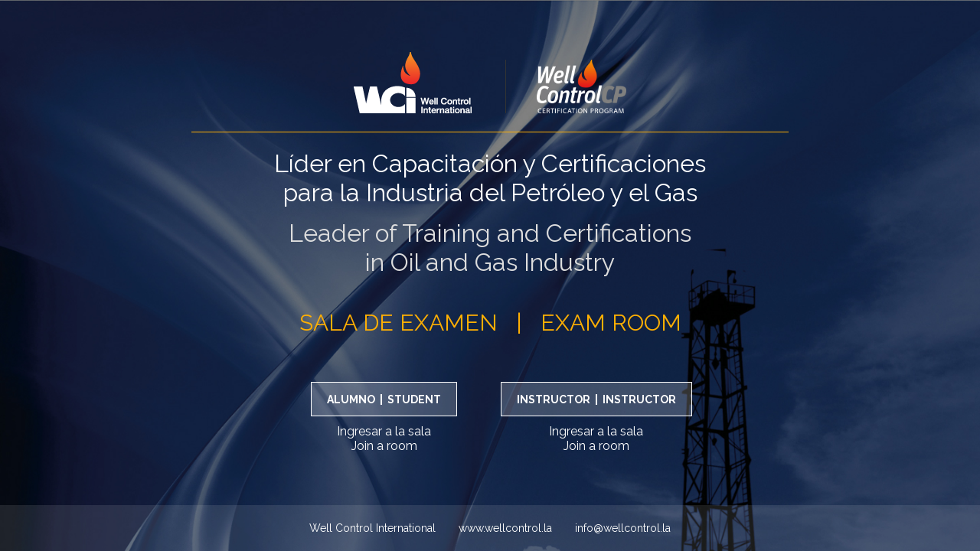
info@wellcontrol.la (623, 528)
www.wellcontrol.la (505, 528)
